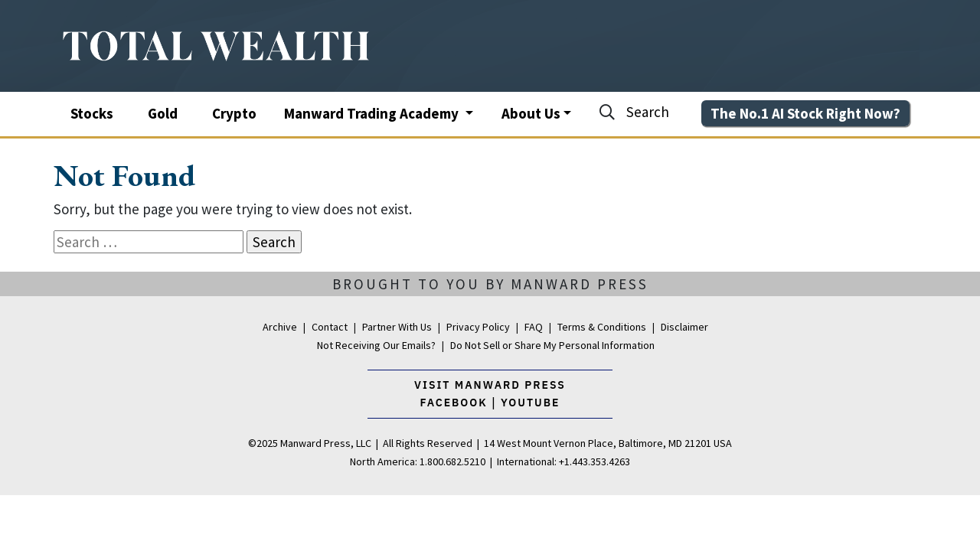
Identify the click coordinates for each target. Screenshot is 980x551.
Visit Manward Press (490, 385)
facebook (456, 403)
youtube (530, 403)
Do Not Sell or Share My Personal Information (552, 345)
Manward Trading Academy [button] (373, 113)
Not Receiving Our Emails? (376, 345)
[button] (537, 112)
